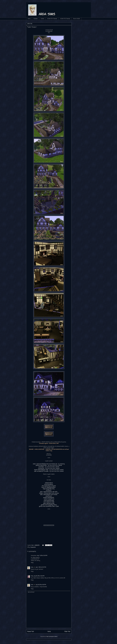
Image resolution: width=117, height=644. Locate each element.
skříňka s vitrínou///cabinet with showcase (49, 493)
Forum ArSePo (77, 19)
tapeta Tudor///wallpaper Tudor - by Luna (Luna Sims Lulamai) (49, 470)
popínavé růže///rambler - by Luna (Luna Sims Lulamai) (49, 465)
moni (32, 567)
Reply (32, 563)
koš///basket (49, 490)
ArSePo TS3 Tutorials (65, 19)
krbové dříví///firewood (49, 501)
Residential (33, 547)
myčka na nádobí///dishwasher (49, 487)
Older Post (67, 632)
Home (29, 19)
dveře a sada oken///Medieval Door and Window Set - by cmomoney (49, 464)
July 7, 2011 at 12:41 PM (42, 556)
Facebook (36, 19)
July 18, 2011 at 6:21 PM (41, 585)
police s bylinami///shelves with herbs (49, 492)
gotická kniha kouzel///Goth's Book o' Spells (49, 506)
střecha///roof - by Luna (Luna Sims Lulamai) (49, 468)
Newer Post (31, 632)
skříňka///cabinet (49, 483)
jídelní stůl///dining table (49, 503)
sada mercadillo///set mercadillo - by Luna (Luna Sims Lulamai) (49, 471)
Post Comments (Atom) (52, 637)
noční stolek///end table (49, 502)
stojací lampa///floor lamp (49, 489)
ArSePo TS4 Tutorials (52, 19)
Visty (32, 576)
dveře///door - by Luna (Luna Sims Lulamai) (49, 467)
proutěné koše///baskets (49, 498)
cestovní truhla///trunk (49, 499)
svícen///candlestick (49, 484)
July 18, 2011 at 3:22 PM (39, 576)
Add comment (31, 592)
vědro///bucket (49, 496)
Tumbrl (42, 19)
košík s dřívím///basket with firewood (49, 495)
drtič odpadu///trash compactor (49, 486)
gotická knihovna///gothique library (49, 505)
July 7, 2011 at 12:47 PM (41, 567)
